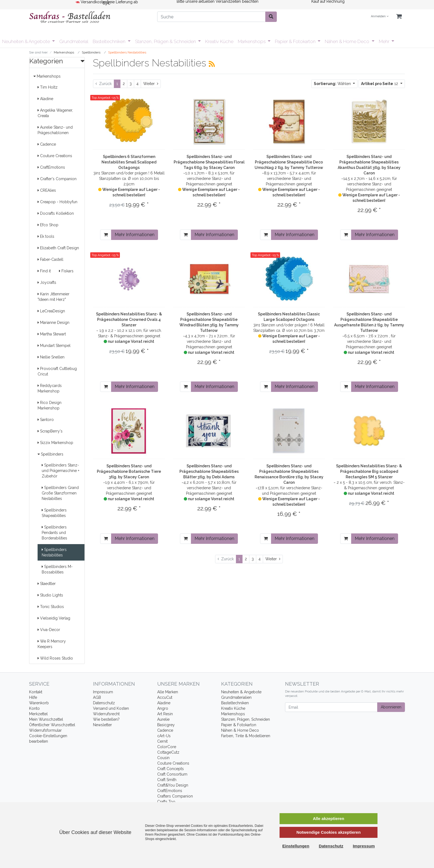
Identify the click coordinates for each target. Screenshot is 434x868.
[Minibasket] (399, 17)
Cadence (47, 144)
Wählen (333, 84)
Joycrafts (47, 282)
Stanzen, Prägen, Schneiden (246, 719)
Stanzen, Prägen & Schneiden (166, 41)
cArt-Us (164, 736)
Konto (34, 708)
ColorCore (167, 747)
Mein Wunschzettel (46, 719)
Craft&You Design (173, 785)
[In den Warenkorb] (106, 235)
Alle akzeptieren (328, 818)
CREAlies (47, 190)
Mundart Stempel (54, 346)
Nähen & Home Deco (348, 41)
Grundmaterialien (236, 697)
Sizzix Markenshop (55, 443)
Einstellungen (296, 846)
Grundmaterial (74, 41)
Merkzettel (38, 714)
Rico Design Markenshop (50, 405)
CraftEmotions (51, 167)
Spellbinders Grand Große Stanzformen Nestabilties (60, 493)
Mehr (385, 41)
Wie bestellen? (106, 719)
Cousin (163, 758)
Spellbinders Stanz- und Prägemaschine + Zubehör (60, 471)
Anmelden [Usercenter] (380, 16)
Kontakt (36, 692)
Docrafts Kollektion (56, 213)
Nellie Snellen (51, 357)
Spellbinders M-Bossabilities (57, 569)
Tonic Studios (51, 607)
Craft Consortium (172, 774)
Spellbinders (50, 454)
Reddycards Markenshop (50, 388)
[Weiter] (151, 84)
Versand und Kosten (111, 708)
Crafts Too (166, 802)
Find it (44, 271)
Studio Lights (50, 595)
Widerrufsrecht (106, 714)
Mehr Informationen (135, 235)
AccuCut (165, 697)
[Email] (331, 707)
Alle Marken (168, 692)
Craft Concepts (170, 769)
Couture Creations (55, 156)
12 (380, 84)
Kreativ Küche (219, 41)
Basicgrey (166, 725)
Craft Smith (167, 780)
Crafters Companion (175, 796)
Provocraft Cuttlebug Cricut (57, 371)
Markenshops (252, 41)
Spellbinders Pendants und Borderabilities (54, 533)
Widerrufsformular (45, 730)
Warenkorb (39, 703)
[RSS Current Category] (212, 64)
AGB (97, 697)
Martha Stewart (52, 334)
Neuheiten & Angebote (27, 41)
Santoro (46, 420)
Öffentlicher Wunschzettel (52, 725)
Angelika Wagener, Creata (55, 113)
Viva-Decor (49, 630)
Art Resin (165, 714)
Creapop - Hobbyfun (57, 202)
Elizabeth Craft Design (58, 248)
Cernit (162, 741)
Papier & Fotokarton (296, 41)
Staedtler (47, 584)
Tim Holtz (48, 87)
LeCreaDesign (51, 311)
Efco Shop (48, 225)
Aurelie (163, 719)
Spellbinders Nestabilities (54, 552)
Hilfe (33, 697)
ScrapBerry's (50, 431)
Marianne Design (53, 323)
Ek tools (46, 236)
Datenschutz (104, 703)
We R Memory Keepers (52, 644)
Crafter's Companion (57, 179)
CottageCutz (168, 752)
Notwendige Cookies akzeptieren (328, 832)
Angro (163, 708)
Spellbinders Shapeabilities (54, 513)
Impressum (103, 692)
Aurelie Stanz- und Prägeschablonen (55, 130)
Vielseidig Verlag (54, 618)
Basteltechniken (110, 41)
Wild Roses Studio (55, 658)
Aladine (45, 99)
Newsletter (102, 725)
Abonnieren (391, 707)
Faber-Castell (50, 259)
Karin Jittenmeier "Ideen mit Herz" (53, 297)
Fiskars (66, 271)
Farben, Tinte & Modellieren (246, 736)
